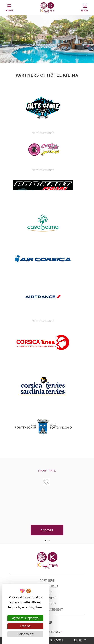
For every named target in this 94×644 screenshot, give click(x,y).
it (85, 640)
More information (43, 133)
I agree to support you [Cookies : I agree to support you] (25, 618)
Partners (47, 580)
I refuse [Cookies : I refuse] (25, 626)
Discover (47, 530)
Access (56, 640)
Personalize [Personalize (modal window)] (25, 634)
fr (81, 640)
